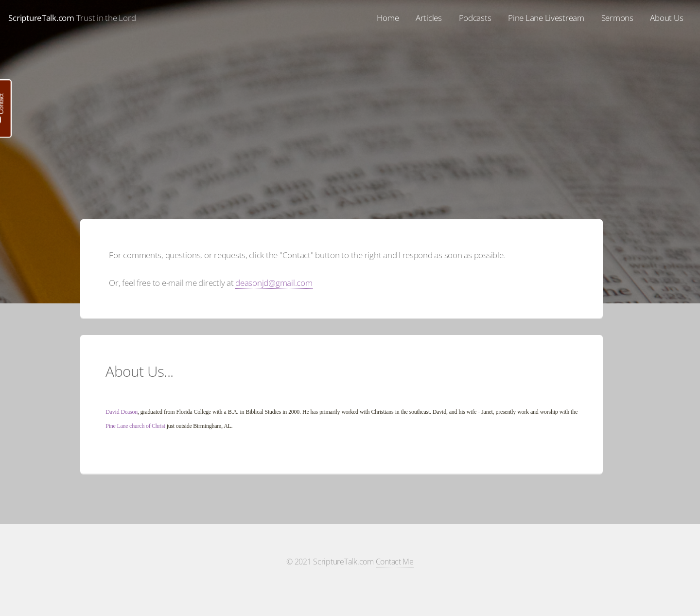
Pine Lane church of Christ (135, 426)
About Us (666, 18)
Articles (429, 18)
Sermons (617, 18)
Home (388, 18)
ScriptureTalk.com (41, 18)
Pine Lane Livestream (546, 18)
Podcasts (475, 18)
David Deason (122, 412)
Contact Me (395, 562)
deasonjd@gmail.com (274, 282)
